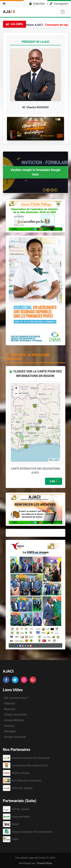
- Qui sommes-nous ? (16, 698)
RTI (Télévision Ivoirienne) (27, 780)
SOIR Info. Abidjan (22, 788)
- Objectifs (9, 704)
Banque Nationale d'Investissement (32, 832)
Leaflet (54, 460)
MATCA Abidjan (21, 773)
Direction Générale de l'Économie (31, 758)
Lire (54, 481)
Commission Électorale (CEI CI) (30, 765)
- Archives (9, 726)
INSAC (16, 824)
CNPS (15, 839)
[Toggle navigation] (63, 12)
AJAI (9, 12)
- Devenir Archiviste (14, 737)
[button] (49, 441)
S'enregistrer (59, 4)
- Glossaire (9, 731)
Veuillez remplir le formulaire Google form (35, 172)
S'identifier (37, 4)
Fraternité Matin (21, 817)
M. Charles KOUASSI (35, 107)
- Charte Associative (15, 715)
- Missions (9, 709)
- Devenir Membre (13, 720)
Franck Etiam (45, 863)
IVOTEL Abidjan (21, 809)
